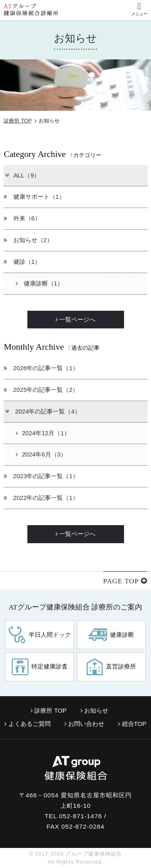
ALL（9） (22, 175)
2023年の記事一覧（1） (41, 476)
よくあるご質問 (27, 724)
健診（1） (22, 262)
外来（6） (22, 218)
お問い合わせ (84, 724)
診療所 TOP (18, 121)
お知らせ (94, 710)
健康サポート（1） (34, 197)
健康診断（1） (39, 283)
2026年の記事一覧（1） (41, 368)
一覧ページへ (75, 319)
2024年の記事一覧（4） (42, 411)
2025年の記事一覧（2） (41, 390)
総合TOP (132, 724)
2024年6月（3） (41, 454)
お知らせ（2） (28, 240)
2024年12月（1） (43, 433)
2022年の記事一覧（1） (41, 498)
